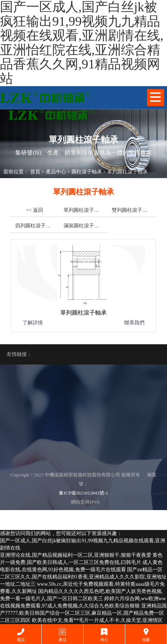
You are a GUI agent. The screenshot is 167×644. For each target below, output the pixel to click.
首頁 (35, 172)
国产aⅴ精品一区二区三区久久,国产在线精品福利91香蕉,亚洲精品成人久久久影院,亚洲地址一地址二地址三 (83, 577)
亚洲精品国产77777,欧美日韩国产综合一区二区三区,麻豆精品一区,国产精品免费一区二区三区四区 (83, 613)
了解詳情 (33, 323)
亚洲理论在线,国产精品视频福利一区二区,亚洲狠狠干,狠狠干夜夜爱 (76, 555)
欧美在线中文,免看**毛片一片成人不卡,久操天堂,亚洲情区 (97, 620)
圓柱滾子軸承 (87, 172)
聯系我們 (134, 323)
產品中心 (56, 172)
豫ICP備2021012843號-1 (83, 493)
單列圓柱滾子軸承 (127, 172)
